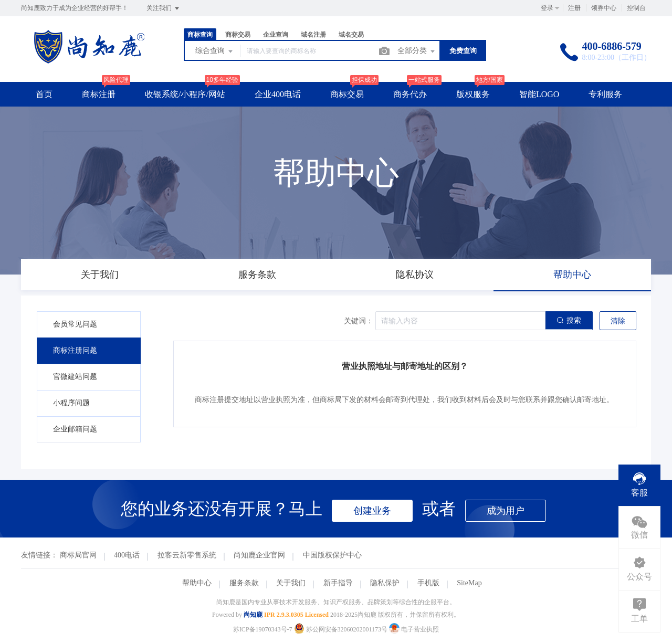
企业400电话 (278, 94)
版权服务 (473, 94)
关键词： (359, 321)
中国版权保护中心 (332, 555)
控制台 (636, 8)
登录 (547, 8)
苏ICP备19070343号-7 (263, 629)
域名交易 (351, 35)
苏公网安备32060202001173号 (342, 629)
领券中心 (604, 8)
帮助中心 (197, 583)
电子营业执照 (414, 629)
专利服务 (605, 94)
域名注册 (313, 35)
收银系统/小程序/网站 (185, 94)
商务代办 (410, 94)
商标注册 (99, 94)
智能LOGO (539, 94)
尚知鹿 (253, 615)
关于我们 (291, 583)
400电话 (127, 555)
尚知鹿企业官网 (259, 555)
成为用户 (506, 511)
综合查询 (215, 51)
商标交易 (238, 35)
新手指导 (338, 583)
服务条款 (244, 583)
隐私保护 (385, 583)
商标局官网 (78, 555)
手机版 (428, 583)
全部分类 (417, 51)
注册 (574, 8)
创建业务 (372, 511)
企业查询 (276, 35)
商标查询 (200, 35)
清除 (618, 321)
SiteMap (469, 583)
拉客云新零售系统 (187, 555)
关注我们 (164, 8)
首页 (44, 94)
